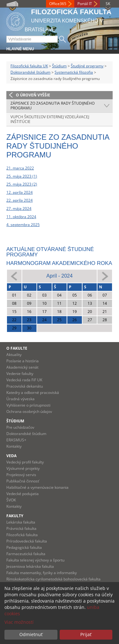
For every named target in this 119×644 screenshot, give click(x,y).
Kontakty (14, 446)
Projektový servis (21, 475)
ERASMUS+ (16, 440)
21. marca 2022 (20, 168)
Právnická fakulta (21, 528)
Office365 (58, 4)
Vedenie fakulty (20, 374)
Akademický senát (22, 367)
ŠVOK (11, 500)
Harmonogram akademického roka (59, 263)
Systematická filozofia (74, 72)
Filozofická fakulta (22, 535)
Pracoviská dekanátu (25, 386)
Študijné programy (87, 66)
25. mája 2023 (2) (22, 184)
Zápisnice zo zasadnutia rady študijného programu (53, 106)
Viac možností (19, 622)
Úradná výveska (20, 399)
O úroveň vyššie (33, 95)
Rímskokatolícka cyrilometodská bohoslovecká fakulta (53, 579)
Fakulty (15, 516)
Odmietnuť (31, 634)
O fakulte (17, 348)
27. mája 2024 (19, 209)
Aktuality (14, 355)
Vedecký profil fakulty (25, 462)
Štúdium (59, 66)
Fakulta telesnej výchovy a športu (35, 560)
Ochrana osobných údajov (29, 411)
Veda (11, 456)
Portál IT (85, 4)
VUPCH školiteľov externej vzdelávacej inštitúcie (50, 119)
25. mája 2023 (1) (22, 176)
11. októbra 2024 (21, 217)
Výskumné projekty (23, 468)
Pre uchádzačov (20, 427)
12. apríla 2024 (20, 192)
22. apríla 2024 (20, 200)
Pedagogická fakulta (24, 547)
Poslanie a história (23, 361)
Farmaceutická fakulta (26, 554)
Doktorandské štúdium (30, 72)
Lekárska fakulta (21, 522)
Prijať (86, 634)
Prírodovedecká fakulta (27, 541)
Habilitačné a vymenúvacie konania (37, 487)
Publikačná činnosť (23, 481)
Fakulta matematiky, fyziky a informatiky (42, 573)
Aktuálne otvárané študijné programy (50, 252)
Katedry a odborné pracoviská (33, 393)
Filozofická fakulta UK (29, 66)
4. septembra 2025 (23, 225)
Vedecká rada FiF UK (24, 380)
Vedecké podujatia (23, 494)
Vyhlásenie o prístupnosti (28, 405)
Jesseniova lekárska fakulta (30, 566)
